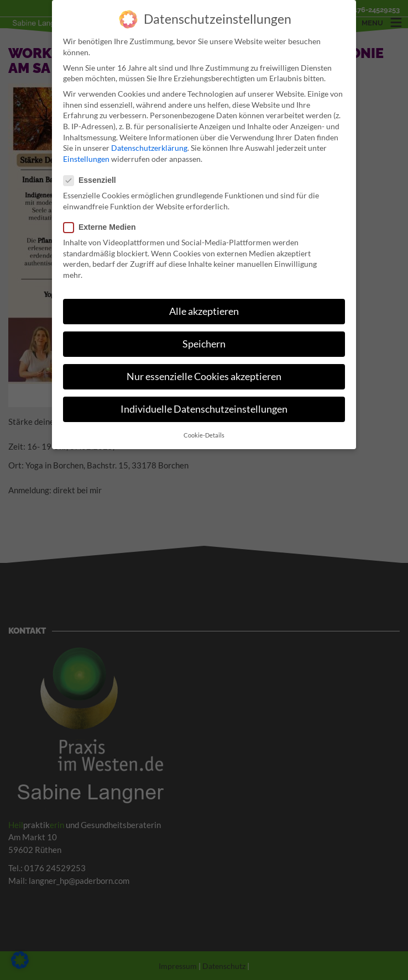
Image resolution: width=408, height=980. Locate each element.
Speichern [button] (204, 341)
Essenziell (93, 178)
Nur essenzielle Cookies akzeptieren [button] (204, 374)
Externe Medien (103, 225)
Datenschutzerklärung (149, 146)
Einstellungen (86, 156)
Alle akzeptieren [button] (204, 309)
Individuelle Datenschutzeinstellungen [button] (204, 407)
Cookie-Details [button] (204, 433)
